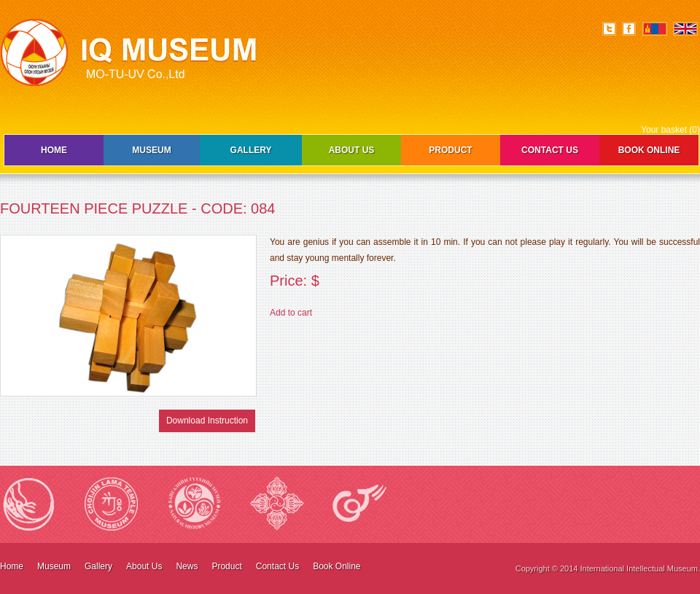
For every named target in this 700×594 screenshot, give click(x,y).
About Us (352, 150)
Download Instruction (207, 421)
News (187, 566)
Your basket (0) (670, 130)
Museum (151, 150)
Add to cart (291, 313)
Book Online (649, 150)
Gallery (251, 150)
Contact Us (550, 150)
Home (54, 150)
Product (450, 150)
